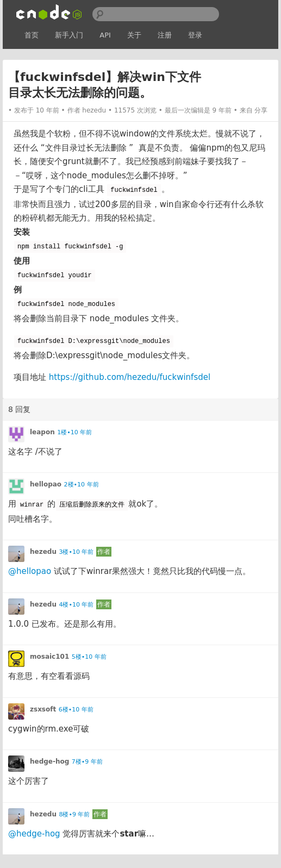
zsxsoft (43, 709)
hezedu (94, 110)
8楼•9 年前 (74, 814)
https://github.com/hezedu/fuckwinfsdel (130, 377)
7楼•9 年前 (87, 762)
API (105, 35)
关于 (134, 35)
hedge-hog (49, 761)
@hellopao (30, 571)
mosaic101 (49, 657)
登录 (195, 35)
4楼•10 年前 (76, 605)
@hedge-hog (34, 834)
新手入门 (69, 35)
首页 (32, 35)
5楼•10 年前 (89, 657)
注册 (165, 35)
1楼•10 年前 (74, 432)
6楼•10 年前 (76, 710)
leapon (42, 432)
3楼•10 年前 (76, 552)
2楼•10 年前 (82, 485)
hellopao (46, 484)
